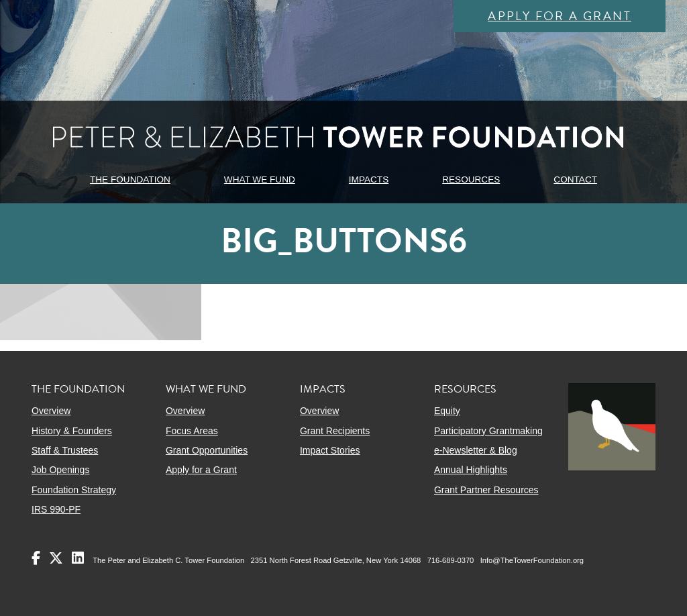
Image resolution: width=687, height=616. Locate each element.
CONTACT (575, 179)
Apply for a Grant (560, 16)
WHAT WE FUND (260, 179)
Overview (51, 411)
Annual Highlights (471, 470)
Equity (447, 411)
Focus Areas (192, 431)
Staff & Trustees (65, 450)
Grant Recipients (335, 431)
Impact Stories (330, 450)
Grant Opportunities (207, 450)
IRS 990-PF (56, 509)
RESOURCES (471, 179)
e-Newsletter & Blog (476, 450)
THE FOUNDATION (130, 179)
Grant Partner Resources (486, 490)
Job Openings (60, 470)
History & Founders (72, 431)
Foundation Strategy (74, 490)
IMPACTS (369, 179)
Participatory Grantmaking (488, 431)
